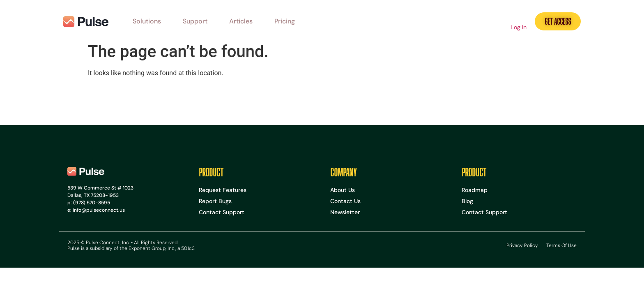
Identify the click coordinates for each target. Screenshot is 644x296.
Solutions (147, 21)
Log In (519, 27)
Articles (241, 21)
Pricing (285, 21)
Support (195, 21)
